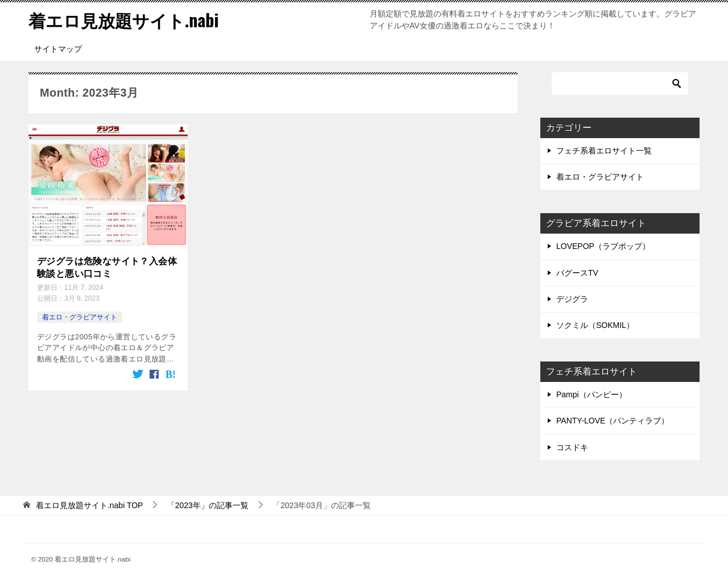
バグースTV (577, 273)
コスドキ (572, 447)
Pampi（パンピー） (591, 394)
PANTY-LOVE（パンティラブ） (613, 421)
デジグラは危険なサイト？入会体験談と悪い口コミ (107, 267)
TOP (90, 505)
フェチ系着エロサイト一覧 (604, 151)
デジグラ (572, 299)
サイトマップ (58, 49)
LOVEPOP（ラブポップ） (603, 246)
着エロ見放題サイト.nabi (123, 20)
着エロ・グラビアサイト (80, 317)
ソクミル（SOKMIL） (595, 325)
